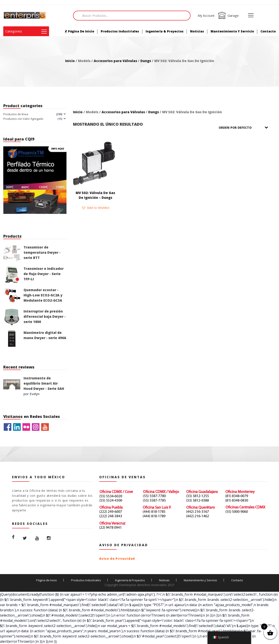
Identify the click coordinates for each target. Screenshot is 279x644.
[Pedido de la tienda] (246, 128)
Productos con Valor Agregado (23, 119)
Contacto (268, 31)
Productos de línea (16, 114)
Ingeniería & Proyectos (165, 31)
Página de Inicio (79, 31)
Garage (228, 15)
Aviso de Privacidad (117, 559)
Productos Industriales (120, 31)
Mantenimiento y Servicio (232, 31)
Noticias (197, 31)
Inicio (70, 61)
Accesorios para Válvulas (115, 61)
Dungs (146, 61)
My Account (206, 16)
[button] (95, 208)
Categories (26, 31)
